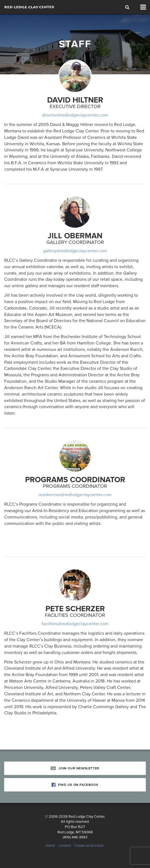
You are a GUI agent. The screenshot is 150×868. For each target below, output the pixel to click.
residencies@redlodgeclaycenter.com (75, 495)
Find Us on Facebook (75, 785)
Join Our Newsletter (75, 768)
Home (50, 846)
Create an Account (89, 846)
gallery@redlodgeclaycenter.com (75, 251)
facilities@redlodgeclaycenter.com (75, 624)
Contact (65, 846)
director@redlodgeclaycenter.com (75, 115)
